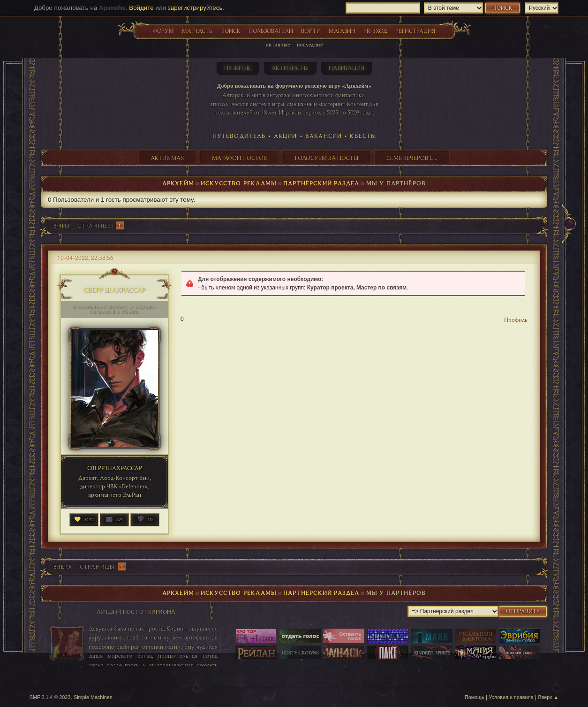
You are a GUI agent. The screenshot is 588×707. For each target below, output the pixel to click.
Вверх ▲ (549, 697)
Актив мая (167, 158)
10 (150, 520)
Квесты (363, 136)
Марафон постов (239, 158)
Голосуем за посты (327, 158)
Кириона (162, 612)
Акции (286, 136)
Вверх (63, 566)
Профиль (516, 319)
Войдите (141, 8)
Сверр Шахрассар (114, 290)
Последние (310, 44)
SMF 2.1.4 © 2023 (50, 697)
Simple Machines (93, 697)
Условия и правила (511, 697)
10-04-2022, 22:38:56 (85, 258)
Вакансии (324, 136)
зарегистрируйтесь (195, 8)
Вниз (62, 225)
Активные (278, 44)
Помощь (475, 697)
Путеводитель (239, 136)
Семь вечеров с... (412, 158)
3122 (89, 520)
